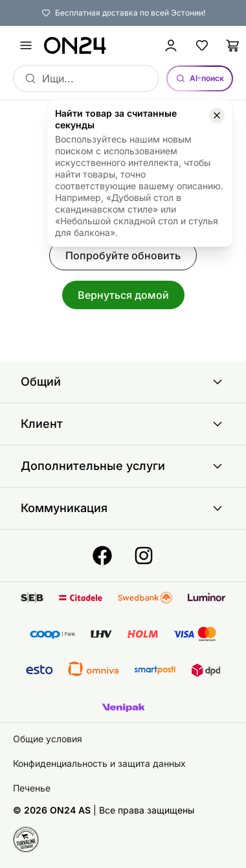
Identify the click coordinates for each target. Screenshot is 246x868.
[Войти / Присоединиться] (171, 45)
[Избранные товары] (202, 45)
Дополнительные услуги (123, 466)
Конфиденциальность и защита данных (99, 763)
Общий (123, 382)
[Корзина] (233, 45)
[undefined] (26, 45)
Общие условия (48, 739)
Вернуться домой (123, 295)
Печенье (32, 788)
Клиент (123, 424)
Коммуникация (123, 508)
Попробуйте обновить (123, 255)
